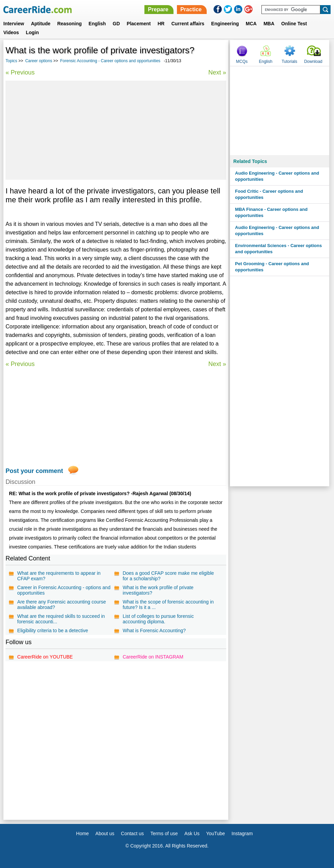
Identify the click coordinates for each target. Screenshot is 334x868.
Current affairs (188, 24)
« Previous (20, 72)
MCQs (242, 62)
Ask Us (192, 833)
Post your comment (34, 471)
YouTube (215, 833)
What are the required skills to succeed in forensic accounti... (61, 619)
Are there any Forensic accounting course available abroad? (61, 605)
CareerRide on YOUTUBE (45, 657)
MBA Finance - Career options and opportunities (271, 212)
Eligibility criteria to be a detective (53, 630)
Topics (11, 61)
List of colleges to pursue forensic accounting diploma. (158, 619)
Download (313, 62)
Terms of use (164, 833)
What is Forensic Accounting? (154, 630)
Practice (191, 9)
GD (116, 24)
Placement (139, 24)
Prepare (158, 9)
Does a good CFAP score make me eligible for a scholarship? (168, 576)
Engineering (225, 24)
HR (161, 24)
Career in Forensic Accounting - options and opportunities (64, 590)
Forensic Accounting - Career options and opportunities (110, 61)
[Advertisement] (116, 130)
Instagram (242, 833)
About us (105, 833)
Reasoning (69, 24)
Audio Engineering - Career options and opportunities (277, 176)
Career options (39, 61)
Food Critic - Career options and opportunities (269, 194)
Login (32, 32)
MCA (251, 24)
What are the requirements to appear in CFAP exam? (59, 576)
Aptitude (41, 24)
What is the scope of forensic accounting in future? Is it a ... (168, 605)
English (97, 24)
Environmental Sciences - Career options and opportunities (279, 249)
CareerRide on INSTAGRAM (153, 657)
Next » (217, 72)
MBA (269, 24)
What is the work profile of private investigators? (158, 590)
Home (82, 833)
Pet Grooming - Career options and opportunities (272, 267)
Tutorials (290, 62)
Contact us (132, 833)
